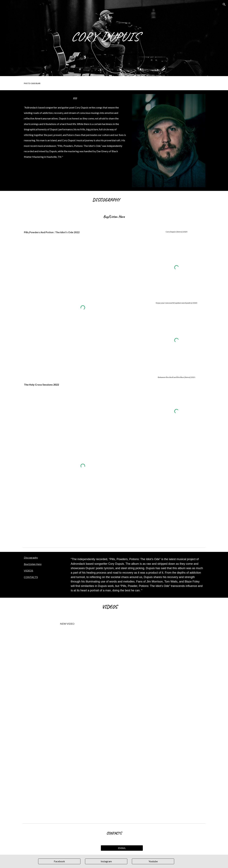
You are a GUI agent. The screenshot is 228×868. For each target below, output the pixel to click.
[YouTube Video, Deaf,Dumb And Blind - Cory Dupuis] (67, 658)
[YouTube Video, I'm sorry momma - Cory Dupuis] (67, 723)
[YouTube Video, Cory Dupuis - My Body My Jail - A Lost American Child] (161, 715)
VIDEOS (28, 571)
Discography (31, 558)
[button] (224, 4)
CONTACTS (31, 577)
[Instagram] (106, 861)
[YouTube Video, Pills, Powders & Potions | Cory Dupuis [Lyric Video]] (67, 788)
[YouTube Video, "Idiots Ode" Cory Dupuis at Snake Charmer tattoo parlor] (161, 650)
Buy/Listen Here (33, 564)
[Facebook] (59, 861)
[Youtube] (153, 861)
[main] (130, 38)
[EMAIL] (122, 848)
